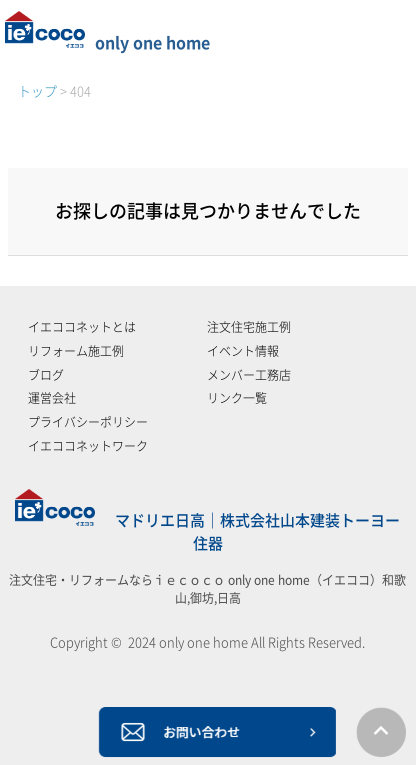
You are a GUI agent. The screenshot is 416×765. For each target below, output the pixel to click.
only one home (107, 43)
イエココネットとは (82, 327)
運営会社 (52, 398)
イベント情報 (243, 351)
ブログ (46, 375)
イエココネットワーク (88, 446)
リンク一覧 (237, 398)
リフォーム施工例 (76, 351)
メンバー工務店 (249, 375)
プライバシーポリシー (88, 422)
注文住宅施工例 (249, 327)
